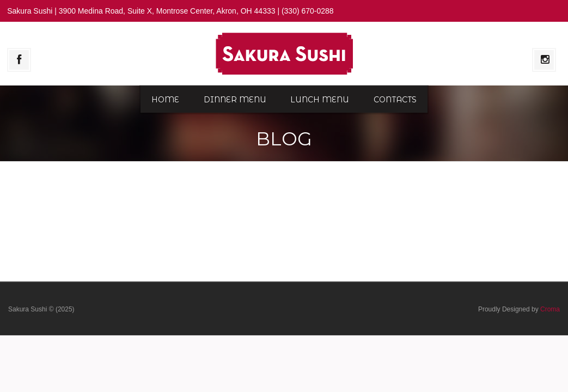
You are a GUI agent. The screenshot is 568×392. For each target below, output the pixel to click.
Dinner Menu (235, 100)
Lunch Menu (320, 100)
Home (165, 100)
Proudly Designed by (519, 309)
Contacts (395, 100)
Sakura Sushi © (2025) (41, 309)
